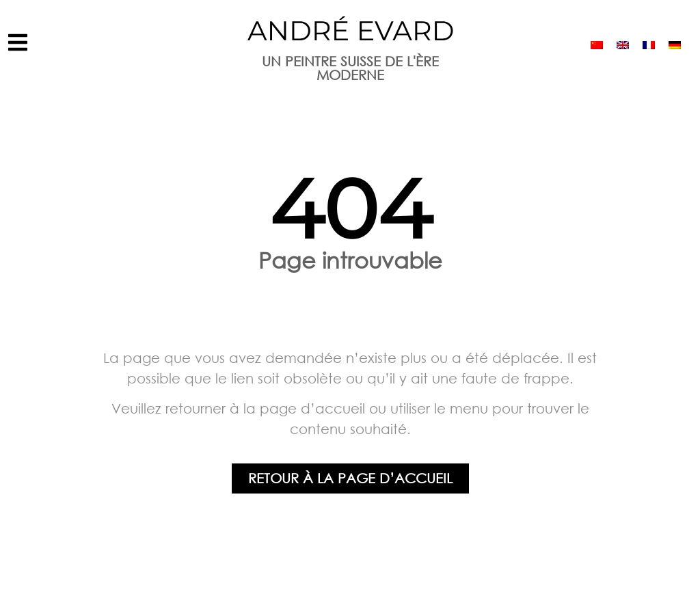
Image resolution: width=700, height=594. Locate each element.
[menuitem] (597, 45)
